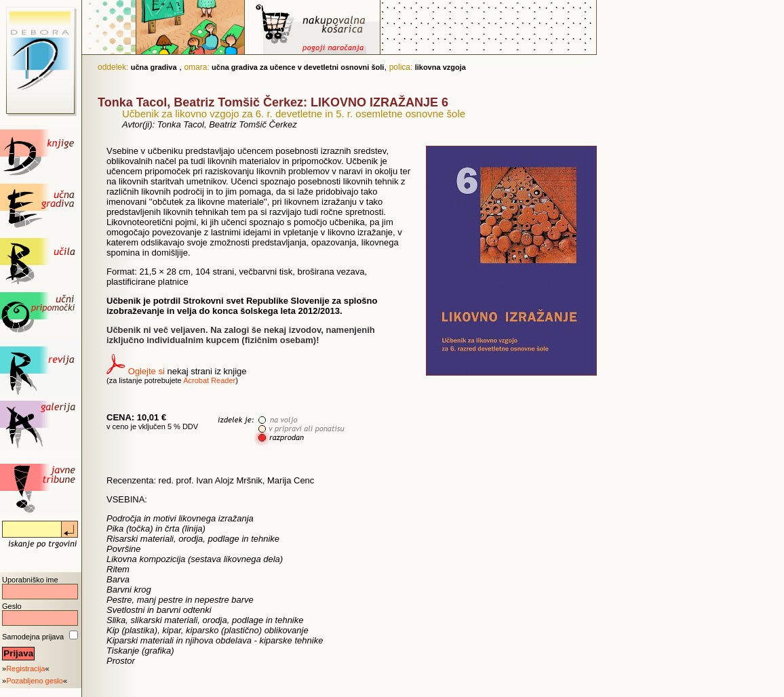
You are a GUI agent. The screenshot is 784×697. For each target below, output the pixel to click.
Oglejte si (146, 371)
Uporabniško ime (30, 580)
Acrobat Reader (209, 380)
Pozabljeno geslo (35, 681)
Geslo (12, 606)
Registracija (25, 669)
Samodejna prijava (33, 637)
